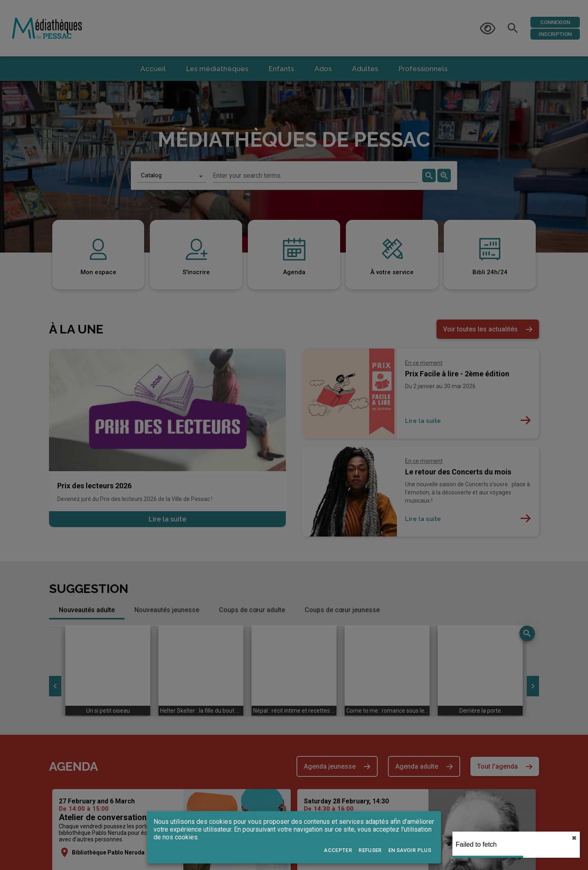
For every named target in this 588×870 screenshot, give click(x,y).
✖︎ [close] (574, 838)
